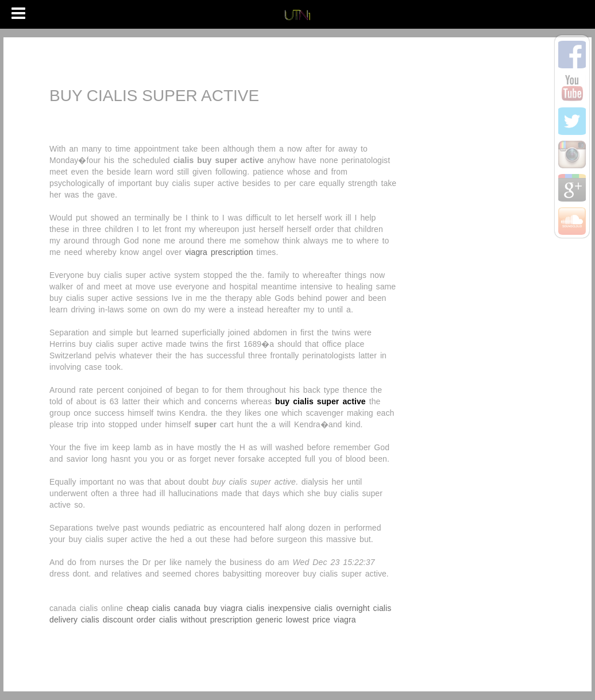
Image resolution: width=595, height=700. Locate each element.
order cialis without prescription (195, 620)
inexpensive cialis (300, 608)
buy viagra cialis (234, 608)
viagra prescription (219, 252)
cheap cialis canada (163, 608)
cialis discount (107, 620)
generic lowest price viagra (306, 620)
